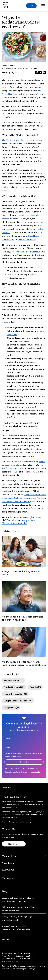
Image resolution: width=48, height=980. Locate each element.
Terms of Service (29, 772)
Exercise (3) (35, 687)
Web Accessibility (9, 959)
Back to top (6, 788)
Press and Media (25, 959)
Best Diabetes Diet (27, 239)
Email (7, 747)
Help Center (14, 844)
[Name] (24, 738)
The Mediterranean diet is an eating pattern (23, 140)
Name (7, 738)
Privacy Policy (15, 772)
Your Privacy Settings (10, 961)
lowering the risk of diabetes (25, 252)
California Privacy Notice (25, 956)
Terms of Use (25, 953)
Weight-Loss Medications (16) (18, 701)
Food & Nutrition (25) (14, 687)
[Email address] (24, 747)
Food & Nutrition (8, 66)
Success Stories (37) (14, 680)
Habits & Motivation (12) (15, 694)
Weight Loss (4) (11, 707)
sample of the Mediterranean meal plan (19, 521)
